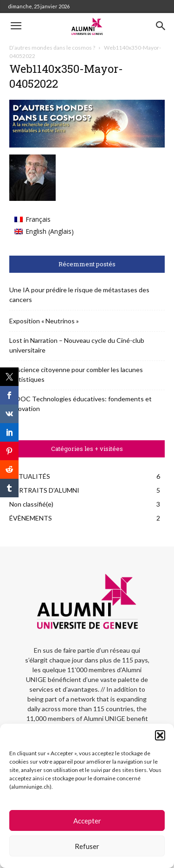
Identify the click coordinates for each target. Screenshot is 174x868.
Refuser (87, 846)
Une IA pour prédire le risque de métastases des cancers (79, 295)
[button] (160, 735)
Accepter (87, 821)
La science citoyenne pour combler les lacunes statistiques (76, 374)
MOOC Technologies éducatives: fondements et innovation (81, 404)
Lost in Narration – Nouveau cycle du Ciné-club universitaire (77, 345)
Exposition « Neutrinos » (44, 321)
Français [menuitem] (38, 219)
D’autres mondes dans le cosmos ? (52, 48)
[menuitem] (44, 219)
